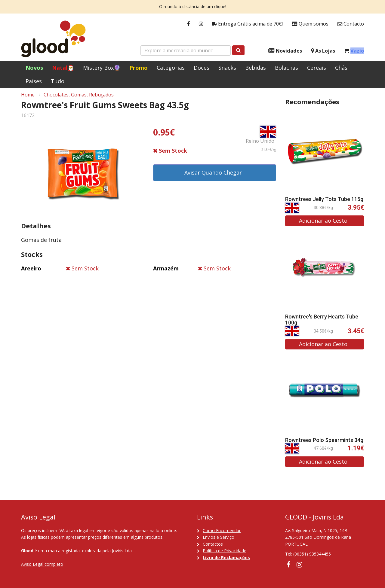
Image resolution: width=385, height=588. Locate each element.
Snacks (227, 68)
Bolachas (286, 68)
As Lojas (323, 51)
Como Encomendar (222, 530)
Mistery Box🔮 (102, 68)
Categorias (171, 68)
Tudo (58, 81)
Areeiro (31, 272)
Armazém (166, 272)
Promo (139, 68)
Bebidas (256, 68)
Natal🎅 (63, 68)
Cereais (317, 68)
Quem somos (310, 24)
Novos (34, 68)
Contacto (351, 24)
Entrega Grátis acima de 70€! (247, 24)
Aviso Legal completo (42, 564)
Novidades (285, 51)
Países (34, 81)
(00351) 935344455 (312, 554)
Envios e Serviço (219, 537)
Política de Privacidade (225, 551)
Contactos (213, 544)
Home (28, 98)
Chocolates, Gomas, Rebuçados (79, 98)
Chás (341, 68)
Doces (202, 68)
